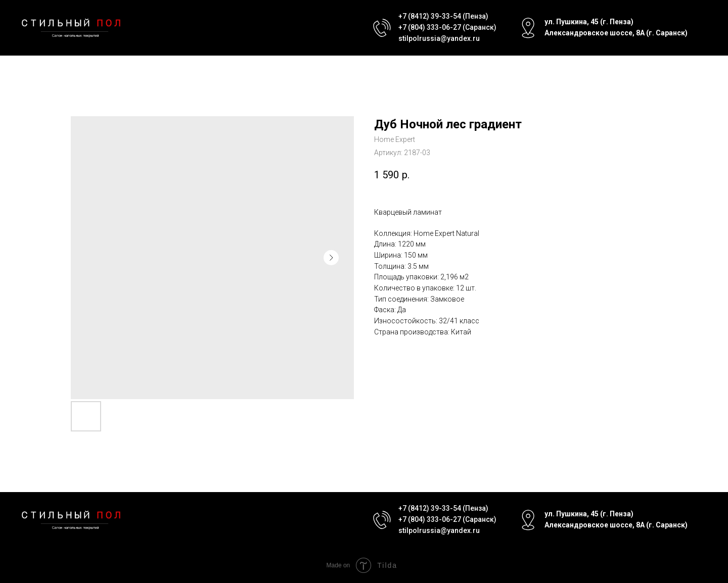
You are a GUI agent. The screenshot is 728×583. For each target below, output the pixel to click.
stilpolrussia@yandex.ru (439, 38)
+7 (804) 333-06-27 (430, 27)
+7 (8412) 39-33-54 (430, 16)
